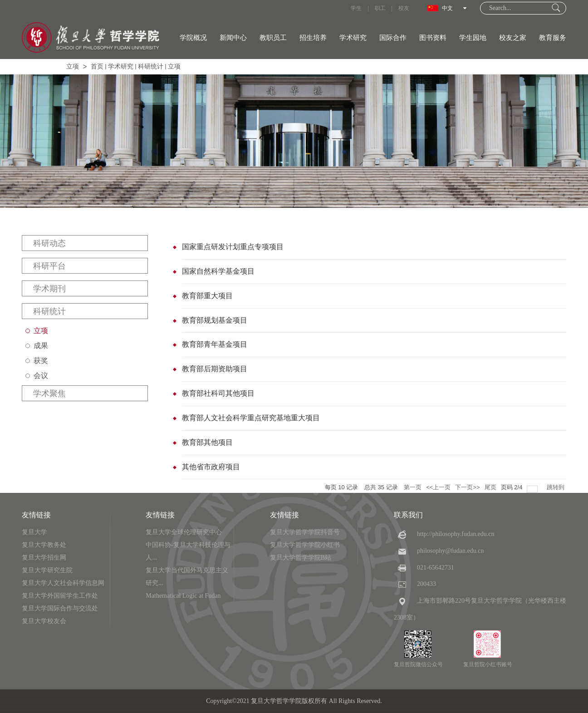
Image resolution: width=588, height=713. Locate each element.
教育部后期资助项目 (215, 369)
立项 (73, 66)
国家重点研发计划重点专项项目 (233, 247)
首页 (97, 66)
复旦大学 (34, 532)
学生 (356, 8)
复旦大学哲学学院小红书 (305, 545)
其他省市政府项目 (211, 467)
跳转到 (556, 487)
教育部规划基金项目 (215, 320)
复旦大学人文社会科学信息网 (63, 583)
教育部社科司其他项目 (218, 393)
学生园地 (473, 38)
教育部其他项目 (207, 442)
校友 (404, 8)
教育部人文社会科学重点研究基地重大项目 (251, 418)
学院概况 (193, 38)
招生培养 (313, 38)
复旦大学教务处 (44, 545)
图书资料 (433, 38)
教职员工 (273, 38)
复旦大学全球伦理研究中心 (184, 532)
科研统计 (151, 66)
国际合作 (393, 38)
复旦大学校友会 (44, 621)
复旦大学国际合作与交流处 (60, 608)
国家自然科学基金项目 (218, 271)
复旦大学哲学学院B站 (301, 558)
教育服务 (553, 38)
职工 (380, 8)
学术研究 (353, 38)
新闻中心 (233, 38)
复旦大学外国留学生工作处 (60, 596)
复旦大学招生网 (44, 558)
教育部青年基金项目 (215, 344)
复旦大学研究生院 (47, 570)
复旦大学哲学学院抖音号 (305, 532)
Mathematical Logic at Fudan (183, 596)
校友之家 (513, 38)
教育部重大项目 (207, 296)
